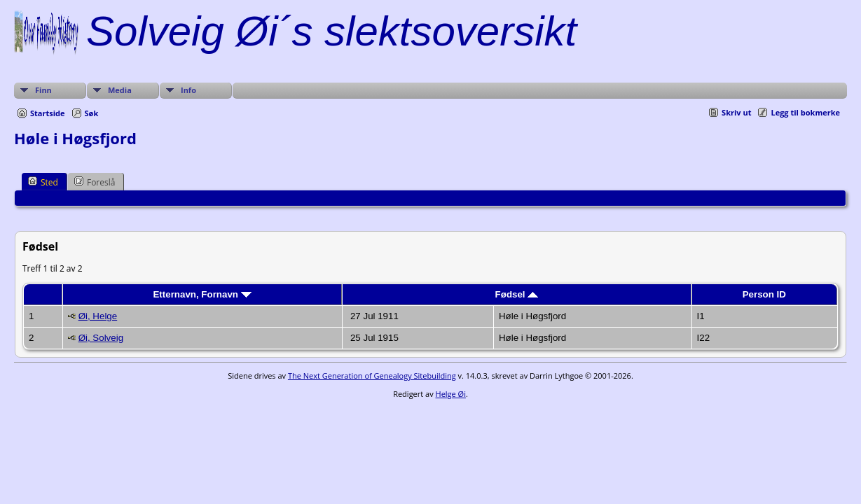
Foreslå (95, 182)
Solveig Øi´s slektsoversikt (331, 31)
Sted (43, 182)
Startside (48, 113)
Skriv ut (736, 112)
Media (120, 90)
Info (188, 90)
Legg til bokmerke (805, 112)
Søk (92, 113)
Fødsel (517, 294)
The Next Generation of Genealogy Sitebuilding (372, 376)
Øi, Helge (98, 316)
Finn (43, 90)
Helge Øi (451, 394)
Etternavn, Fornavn (202, 294)
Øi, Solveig (101, 338)
